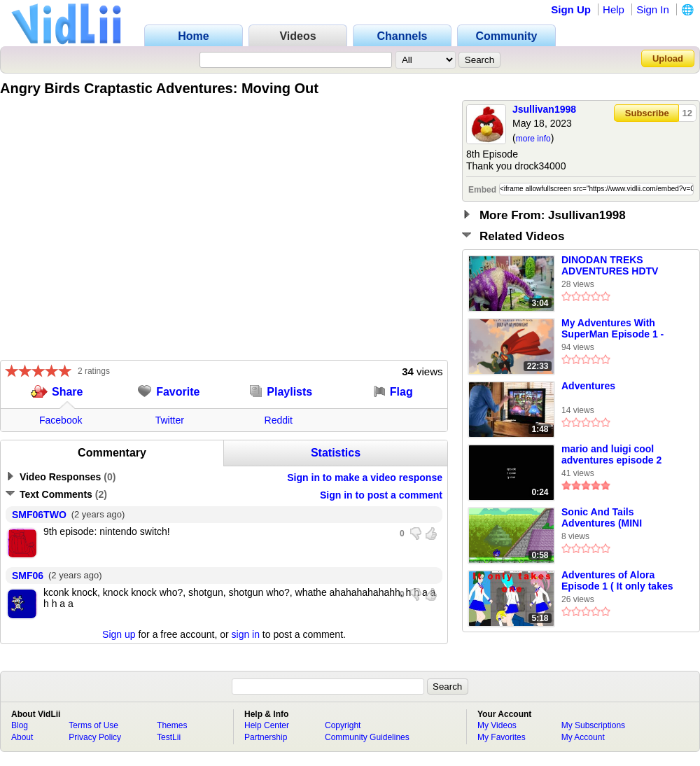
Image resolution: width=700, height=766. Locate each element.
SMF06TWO (39, 515)
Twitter (170, 420)
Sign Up (571, 9)
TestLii (169, 737)
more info (533, 139)
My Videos (497, 725)
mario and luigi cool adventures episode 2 (611, 454)
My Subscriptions (593, 725)
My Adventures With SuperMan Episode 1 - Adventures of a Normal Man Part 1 (617, 329)
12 (687, 113)
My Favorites (502, 737)
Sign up (119, 634)
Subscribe (647, 113)
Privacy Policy (95, 737)
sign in (246, 634)
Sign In (653, 9)
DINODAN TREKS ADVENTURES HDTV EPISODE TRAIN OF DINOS (610, 266)
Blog (20, 725)
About (22, 737)
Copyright (343, 725)
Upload (668, 58)
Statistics (336, 453)
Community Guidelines (367, 737)
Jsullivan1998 (544, 109)
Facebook (61, 420)
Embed (482, 190)
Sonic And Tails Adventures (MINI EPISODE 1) (602, 518)
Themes (172, 725)
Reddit (279, 420)
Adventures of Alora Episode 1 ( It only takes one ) (617, 581)
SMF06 (28, 576)
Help (614, 9)
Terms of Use (93, 725)
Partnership (266, 737)
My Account (583, 737)
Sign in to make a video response (365, 478)
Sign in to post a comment (381, 495)
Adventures (588, 386)
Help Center (267, 725)
